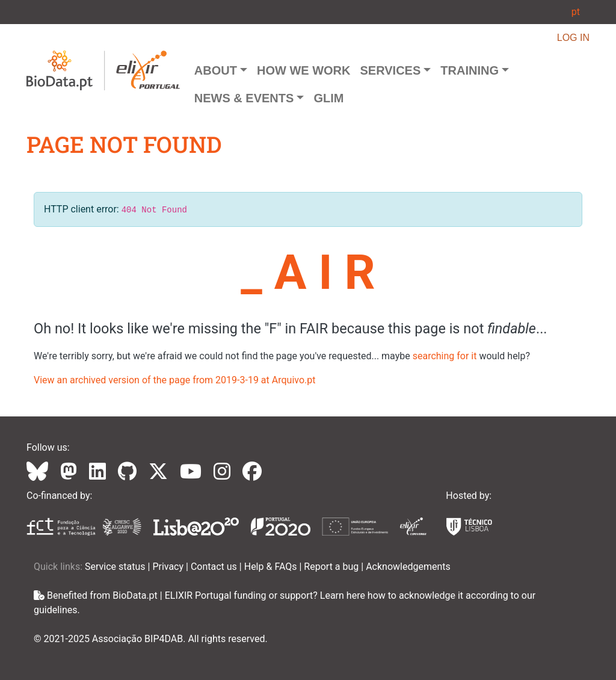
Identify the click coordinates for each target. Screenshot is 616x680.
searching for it (445, 356)
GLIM (328, 98)
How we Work (304, 70)
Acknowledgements (408, 567)
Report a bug (332, 567)
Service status (116, 567)
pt (576, 12)
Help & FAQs (272, 567)
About (216, 70)
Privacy (169, 567)
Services (390, 70)
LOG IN (573, 38)
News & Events (244, 98)
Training (470, 70)
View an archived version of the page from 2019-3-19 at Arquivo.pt (174, 380)
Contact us (215, 567)
